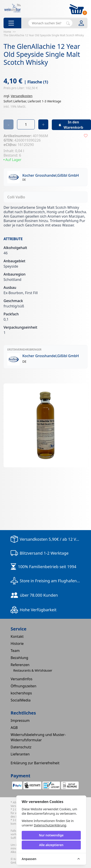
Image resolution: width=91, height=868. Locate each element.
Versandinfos (21, 679)
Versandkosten (22, 96)
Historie (17, 644)
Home (7, 32)
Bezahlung (19, 658)
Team (15, 651)
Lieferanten (20, 754)
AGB (14, 728)
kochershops (21, 693)
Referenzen (20, 665)
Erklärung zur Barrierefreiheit (35, 763)
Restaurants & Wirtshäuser (33, 670)
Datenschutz (21, 747)
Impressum (20, 720)
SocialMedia (21, 700)
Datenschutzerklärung (50, 825)
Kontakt (17, 636)
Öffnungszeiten (23, 686)
